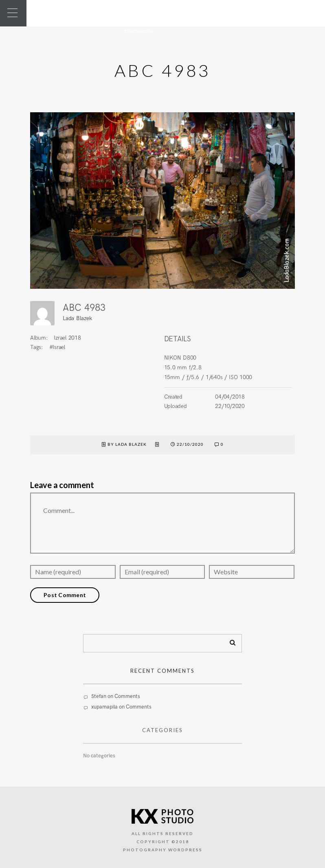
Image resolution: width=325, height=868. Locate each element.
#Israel (57, 347)
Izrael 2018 (67, 338)
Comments (127, 696)
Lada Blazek (77, 318)
